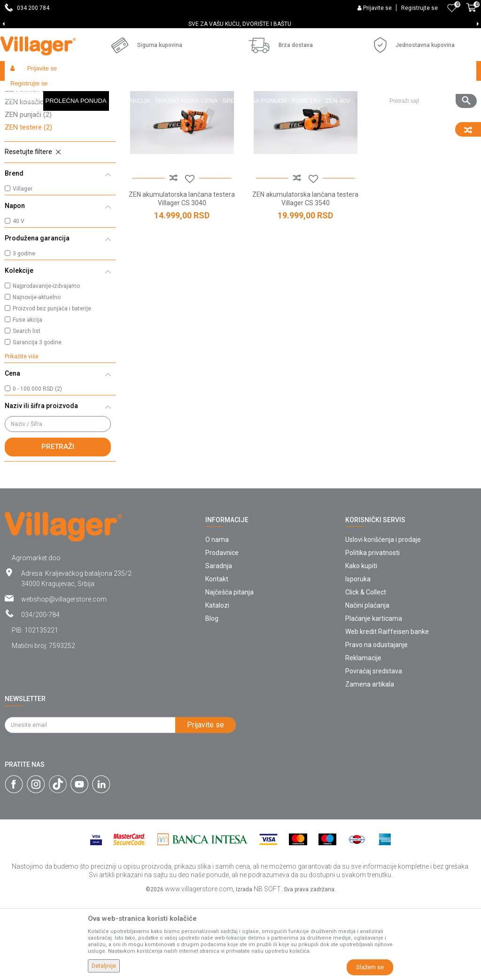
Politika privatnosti (372, 633)
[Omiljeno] (452, 8)
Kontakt (217, 660)
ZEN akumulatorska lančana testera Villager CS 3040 (181, 276)
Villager (23, 270)
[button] (429, 71)
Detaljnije (104, 966)
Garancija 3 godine (37, 423)
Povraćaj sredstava (374, 752)
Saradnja (219, 647)
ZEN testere (28, 208)
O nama (217, 620)
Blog (212, 699)
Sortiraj (409, 109)
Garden (90, 91)
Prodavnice (222, 633)
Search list (27, 412)
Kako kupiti (361, 647)
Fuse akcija (27, 401)
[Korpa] (471, 13)
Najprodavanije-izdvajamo (46, 367)
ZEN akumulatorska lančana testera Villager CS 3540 (301, 276)
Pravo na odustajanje (376, 725)
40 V (19, 302)
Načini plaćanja (367, 686)
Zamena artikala (370, 765)
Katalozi (217, 686)
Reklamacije (363, 739)
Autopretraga (365, 109)
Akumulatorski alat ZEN (139, 91)
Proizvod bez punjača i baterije (52, 389)
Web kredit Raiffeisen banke (387, 712)
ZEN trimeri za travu (41, 157)
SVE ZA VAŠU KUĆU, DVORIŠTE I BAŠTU (240, 24)
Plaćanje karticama (374, 699)
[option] (240, 24)
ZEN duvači (27, 132)
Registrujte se (419, 8)
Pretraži (58, 527)
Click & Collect (366, 673)
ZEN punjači (28, 195)
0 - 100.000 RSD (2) (37, 470)
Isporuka (358, 660)
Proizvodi (61, 91)
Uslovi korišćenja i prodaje (383, 620)
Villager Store (23, 91)
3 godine (24, 334)
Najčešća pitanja (229, 673)
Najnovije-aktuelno (37, 378)
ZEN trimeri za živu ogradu (50, 170)
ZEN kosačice (31, 183)
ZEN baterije (29, 145)
